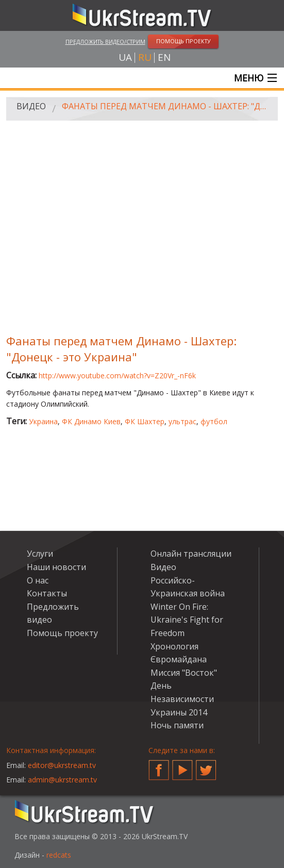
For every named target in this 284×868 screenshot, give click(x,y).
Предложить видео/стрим (105, 41)
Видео (31, 106)
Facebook (159, 766)
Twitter (206, 766)
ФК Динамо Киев (91, 421)
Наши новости (56, 567)
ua (125, 57)
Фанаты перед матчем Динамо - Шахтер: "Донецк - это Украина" (166, 106)
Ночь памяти (177, 725)
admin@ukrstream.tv (62, 780)
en (164, 57)
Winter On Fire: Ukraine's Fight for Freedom (187, 620)
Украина (43, 421)
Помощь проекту (62, 633)
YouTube (182, 766)
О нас (38, 580)
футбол (214, 421)
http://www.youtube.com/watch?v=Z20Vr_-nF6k (117, 375)
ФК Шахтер (145, 421)
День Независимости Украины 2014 (182, 699)
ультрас (182, 421)
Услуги (40, 554)
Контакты (47, 593)
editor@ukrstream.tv (62, 765)
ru (145, 57)
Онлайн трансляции (191, 554)
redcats (59, 855)
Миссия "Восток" (184, 673)
